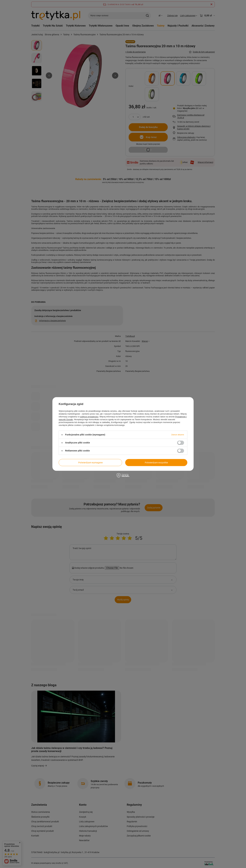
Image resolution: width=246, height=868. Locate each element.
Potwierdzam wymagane (90, 463)
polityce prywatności (89, 417)
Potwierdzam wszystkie (156, 463)
